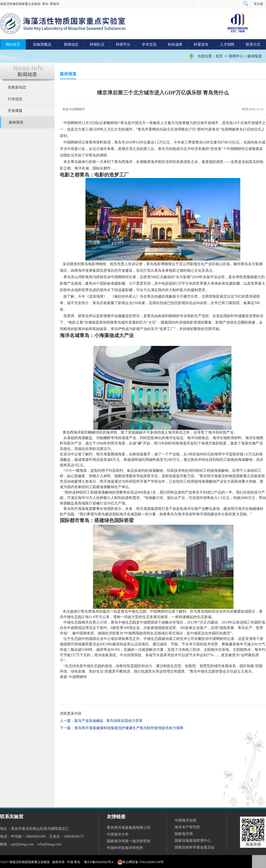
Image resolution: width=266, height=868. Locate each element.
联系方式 (253, 45)
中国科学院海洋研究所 (125, 848)
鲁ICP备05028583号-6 (99, 862)
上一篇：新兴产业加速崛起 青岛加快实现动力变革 (101, 721)
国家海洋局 (184, 834)
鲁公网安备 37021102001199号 (141, 862)
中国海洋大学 (118, 834)
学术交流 (149, 45)
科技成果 (175, 45)
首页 (219, 56)
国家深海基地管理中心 (193, 841)
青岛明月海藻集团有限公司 (129, 828)
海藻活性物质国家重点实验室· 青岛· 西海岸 (30, 4)
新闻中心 (236, 56)
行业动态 (15, 99)
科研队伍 (97, 45)
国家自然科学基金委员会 (195, 847)
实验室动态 (17, 87)
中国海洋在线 (185, 820)
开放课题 (15, 111)
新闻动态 (71, 45)
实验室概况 (42, 45)
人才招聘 (227, 45)
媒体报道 (255, 56)
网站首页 (13, 45)
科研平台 (123, 45)
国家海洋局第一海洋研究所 (129, 841)
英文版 (258, 4)
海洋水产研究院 (187, 827)
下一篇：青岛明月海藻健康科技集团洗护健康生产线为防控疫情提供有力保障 (122, 728)
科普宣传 (201, 45)
